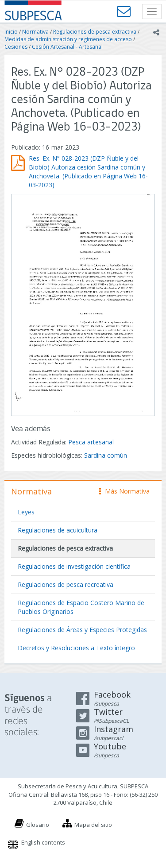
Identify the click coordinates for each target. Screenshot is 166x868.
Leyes (26, 512)
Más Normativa (124, 491)
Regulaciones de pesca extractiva (95, 32)
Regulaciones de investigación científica (74, 566)
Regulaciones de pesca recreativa (66, 584)
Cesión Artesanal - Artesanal (67, 47)
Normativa (35, 32)
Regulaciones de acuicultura (58, 530)
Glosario (38, 825)
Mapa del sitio (93, 825)
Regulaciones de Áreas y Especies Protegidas (82, 630)
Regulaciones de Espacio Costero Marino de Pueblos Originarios (81, 607)
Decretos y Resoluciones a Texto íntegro (76, 648)
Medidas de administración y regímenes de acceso (68, 39)
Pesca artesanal (91, 442)
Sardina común (106, 455)
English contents (43, 842)
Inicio (11, 32)
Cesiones (16, 47)
